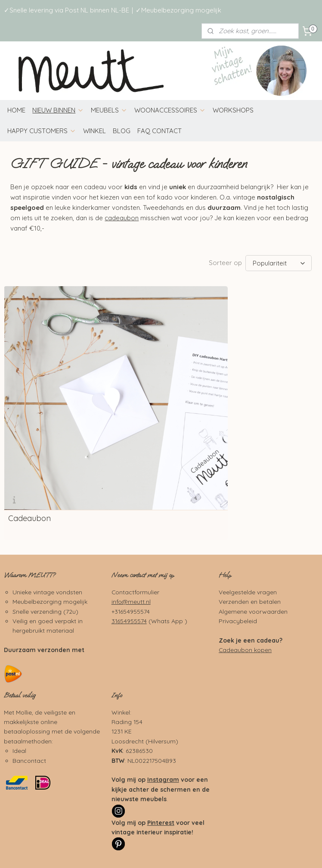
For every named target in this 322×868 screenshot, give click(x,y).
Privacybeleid (238, 550)
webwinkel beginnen (256, 838)
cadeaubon (122, 218)
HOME (16, 110)
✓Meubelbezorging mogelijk (178, 10)
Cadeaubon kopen (245, 579)
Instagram (163, 709)
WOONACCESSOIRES (170, 110)
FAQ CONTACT (159, 131)
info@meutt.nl (131, 531)
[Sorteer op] (279, 263)
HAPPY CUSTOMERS (42, 131)
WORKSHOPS (233, 110)
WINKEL (94, 131)
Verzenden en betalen (250, 531)
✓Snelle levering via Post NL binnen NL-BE (67, 10)
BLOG (122, 131)
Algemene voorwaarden (253, 540)
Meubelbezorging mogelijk (50, 531)
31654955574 (129, 550)
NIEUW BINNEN (58, 110)
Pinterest (161, 751)
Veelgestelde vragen (248, 521)
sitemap (209, 838)
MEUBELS (109, 110)
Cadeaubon (29, 448)
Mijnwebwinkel (161, 852)
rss (226, 838)
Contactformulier (135, 521)
